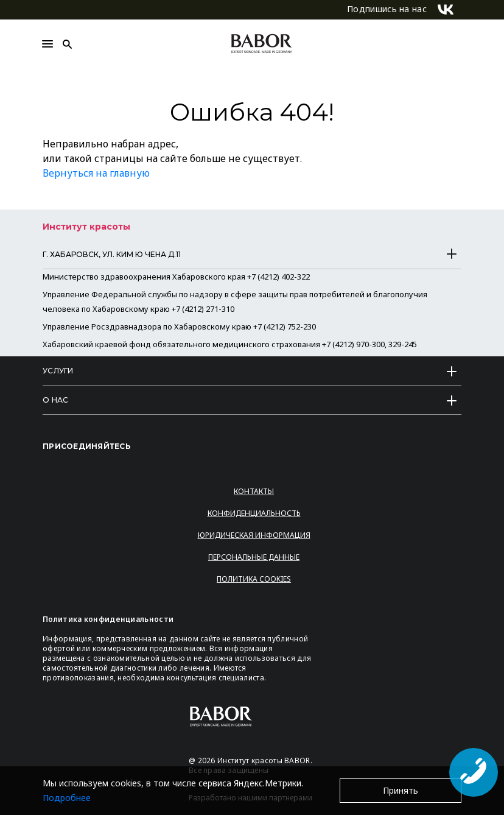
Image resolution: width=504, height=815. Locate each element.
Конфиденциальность (254, 513)
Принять (401, 790)
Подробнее (67, 798)
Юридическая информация (254, 535)
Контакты (254, 491)
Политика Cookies (254, 579)
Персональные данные (254, 557)
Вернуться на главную (96, 173)
